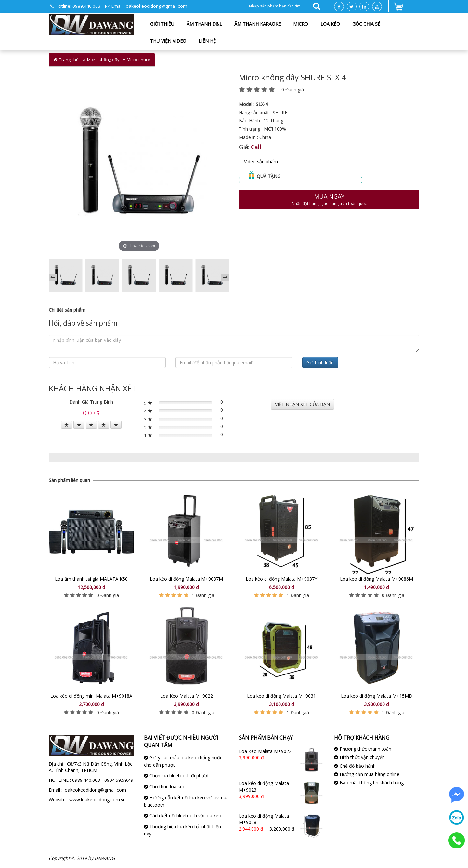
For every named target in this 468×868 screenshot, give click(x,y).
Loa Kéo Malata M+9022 (187, 696)
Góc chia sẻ (366, 24)
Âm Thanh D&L (204, 24)
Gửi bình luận (320, 362)
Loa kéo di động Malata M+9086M (377, 579)
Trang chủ (69, 60)
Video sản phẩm (261, 161)
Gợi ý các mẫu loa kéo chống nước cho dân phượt (183, 761)
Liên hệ (207, 41)
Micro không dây (103, 60)
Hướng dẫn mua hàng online (370, 774)
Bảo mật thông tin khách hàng (372, 783)
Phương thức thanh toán (365, 749)
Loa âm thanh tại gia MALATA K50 (91, 579)
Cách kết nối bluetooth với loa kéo (185, 815)
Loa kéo (330, 24)
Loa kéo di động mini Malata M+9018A (91, 696)
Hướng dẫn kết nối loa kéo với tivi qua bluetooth (186, 801)
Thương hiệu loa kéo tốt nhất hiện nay (182, 830)
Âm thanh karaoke (258, 24)
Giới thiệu (162, 24)
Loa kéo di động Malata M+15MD (377, 696)
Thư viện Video (168, 41)
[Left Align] (67, 425)
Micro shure (138, 60)
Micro (301, 24)
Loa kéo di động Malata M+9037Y (281, 579)
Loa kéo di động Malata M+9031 (281, 696)
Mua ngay (329, 200)
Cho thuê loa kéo (168, 787)
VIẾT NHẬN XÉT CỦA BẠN (302, 404)
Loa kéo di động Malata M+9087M (186, 579)
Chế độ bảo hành (358, 766)
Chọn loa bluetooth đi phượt (179, 775)
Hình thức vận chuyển (362, 757)
